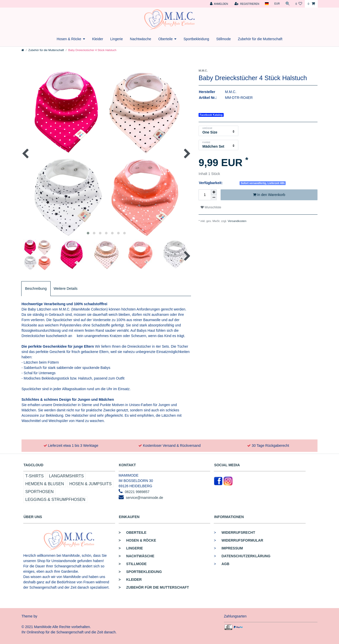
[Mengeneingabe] (205, 195)
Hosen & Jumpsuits (90, 484)
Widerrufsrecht (238, 532)
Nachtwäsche (141, 39)
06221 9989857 (137, 492)
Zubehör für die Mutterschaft (260, 39)
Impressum (232, 548)
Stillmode (224, 39)
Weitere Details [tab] (66, 288)
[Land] (267, 4)
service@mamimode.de (145, 498)
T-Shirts (35, 476)
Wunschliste (211, 207)
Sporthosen (39, 492)
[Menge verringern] (214, 198)
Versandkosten (237, 221)
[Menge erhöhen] (214, 192)
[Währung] (277, 4)
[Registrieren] (247, 4)
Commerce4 (48, 616)
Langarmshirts (67, 476)
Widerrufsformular (242, 540)
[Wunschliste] (299, 4)
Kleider (98, 39)
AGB (225, 564)
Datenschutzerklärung (246, 556)
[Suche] (288, 4)
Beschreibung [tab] (36, 288)
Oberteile (166, 39)
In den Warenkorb (269, 195)
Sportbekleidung (196, 39)
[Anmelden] (219, 4)
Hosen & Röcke (69, 39)
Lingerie (117, 39)
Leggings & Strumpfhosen (55, 499)
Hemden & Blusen (45, 484)
